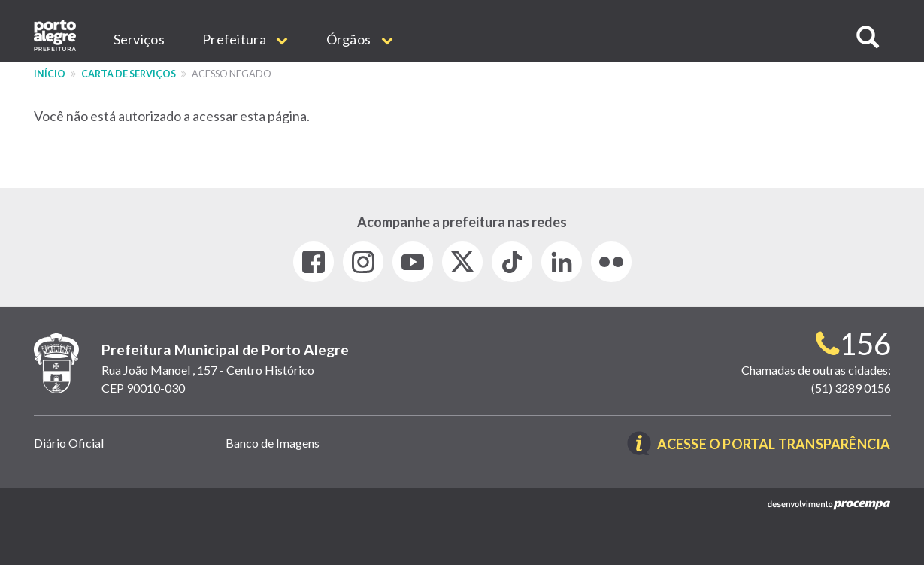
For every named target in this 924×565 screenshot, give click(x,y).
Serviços (139, 39)
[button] (868, 37)
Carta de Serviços (129, 74)
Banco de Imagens (273, 443)
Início (50, 74)
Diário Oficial (69, 443)
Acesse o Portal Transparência (774, 445)
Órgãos (360, 39)
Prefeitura (245, 39)
